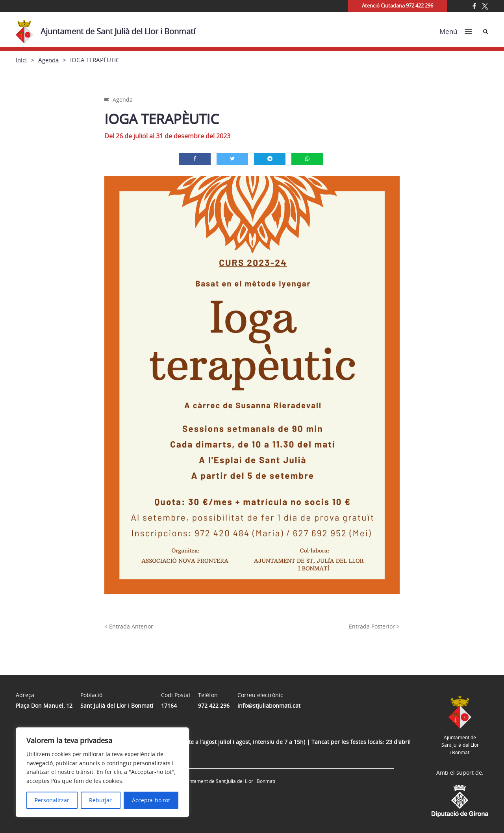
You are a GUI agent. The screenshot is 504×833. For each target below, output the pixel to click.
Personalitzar (52, 800)
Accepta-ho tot (151, 800)
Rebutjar (100, 800)
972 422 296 (214, 706)
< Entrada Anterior (129, 626)
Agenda (48, 60)
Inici (21, 60)
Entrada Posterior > (374, 626)
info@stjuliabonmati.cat (269, 706)
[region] (102, 772)
